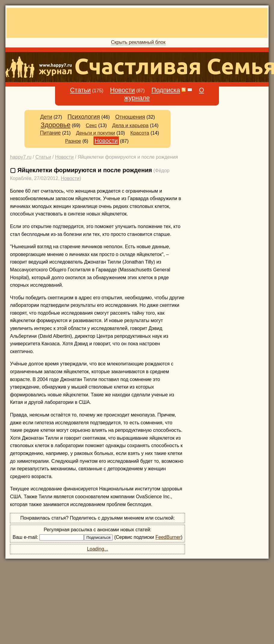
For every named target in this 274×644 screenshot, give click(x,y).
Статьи (80, 90)
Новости (123, 90)
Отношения (130, 117)
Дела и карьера (130, 125)
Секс (91, 125)
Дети (46, 117)
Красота (140, 133)
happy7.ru (21, 157)
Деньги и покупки (96, 133)
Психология (84, 117)
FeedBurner (168, 537)
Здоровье (55, 125)
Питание (50, 133)
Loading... (97, 549)
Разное (73, 141)
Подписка (166, 90)
